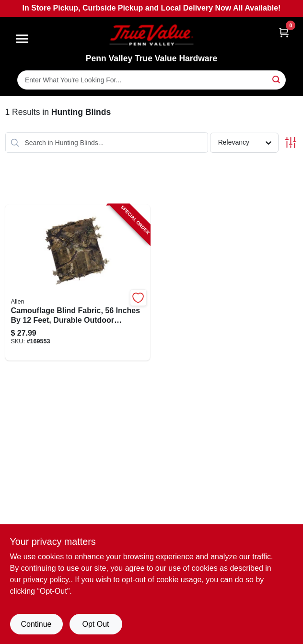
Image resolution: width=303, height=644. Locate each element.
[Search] (277, 79)
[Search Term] (151, 80)
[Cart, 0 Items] (284, 32)
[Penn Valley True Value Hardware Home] (151, 35)
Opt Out (95, 624)
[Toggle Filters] (291, 142)
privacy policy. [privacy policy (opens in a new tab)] (47, 580)
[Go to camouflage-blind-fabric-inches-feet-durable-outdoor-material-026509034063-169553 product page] (78, 282)
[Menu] (22, 39)
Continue (36, 624)
